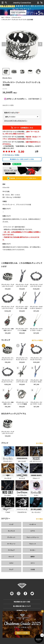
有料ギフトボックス (12, 113)
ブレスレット (11, 537)
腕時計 (33, 557)
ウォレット (33, 544)
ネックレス (11, 531)
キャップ (11, 557)
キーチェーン (11, 544)
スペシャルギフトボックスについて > (16, 121)
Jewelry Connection (22, 3)
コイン (33, 563)
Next (40, 44)
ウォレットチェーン (33, 537)
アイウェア (11, 550)
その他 (33, 569)
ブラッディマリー (17, 17)
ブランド (8, 17)
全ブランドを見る (37, 340)
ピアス (33, 531)
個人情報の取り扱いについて (22, 606)
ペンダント (33, 524)
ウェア (11, 569)
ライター (33, 550)
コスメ (11, 563)
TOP (2, 17)
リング (11, 524)
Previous (4, 44)
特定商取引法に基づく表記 (22, 602)
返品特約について (22, 610)
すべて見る (39, 443)
